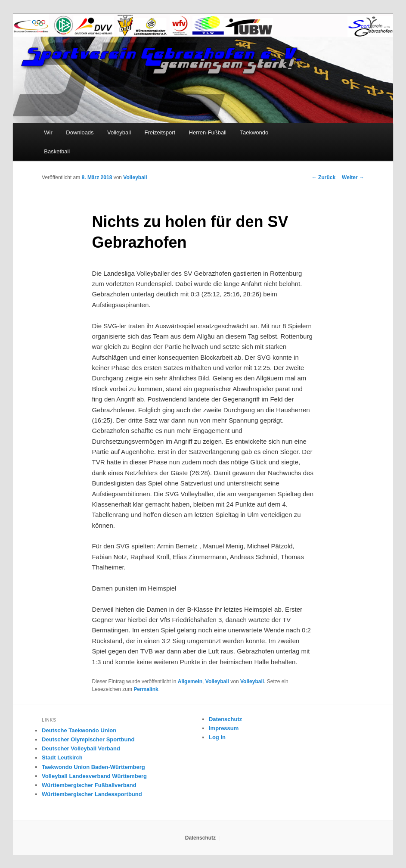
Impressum (224, 728)
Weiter (353, 177)
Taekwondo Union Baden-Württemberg (93, 767)
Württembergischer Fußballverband (89, 785)
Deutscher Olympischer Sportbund (88, 739)
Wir (48, 132)
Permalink (146, 689)
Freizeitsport (160, 132)
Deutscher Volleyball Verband (81, 748)
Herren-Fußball (208, 132)
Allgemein (190, 681)
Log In (217, 737)
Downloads (80, 132)
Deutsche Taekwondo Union (79, 730)
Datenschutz (225, 719)
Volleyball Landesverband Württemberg (94, 776)
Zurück (324, 177)
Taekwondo (254, 132)
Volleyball (119, 132)
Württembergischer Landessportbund (92, 794)
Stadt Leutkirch (62, 758)
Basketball (57, 151)
